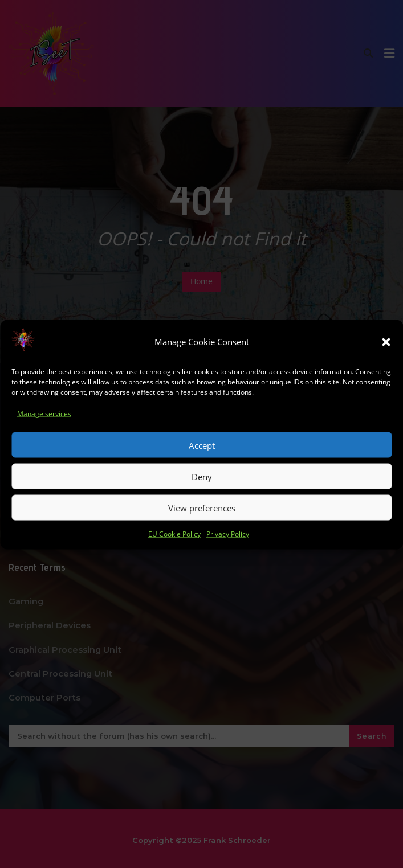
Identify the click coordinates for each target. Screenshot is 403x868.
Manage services (44, 429)
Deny (202, 492)
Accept (202, 461)
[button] (386, 358)
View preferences (202, 523)
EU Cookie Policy (174, 550)
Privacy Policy (228, 550)
